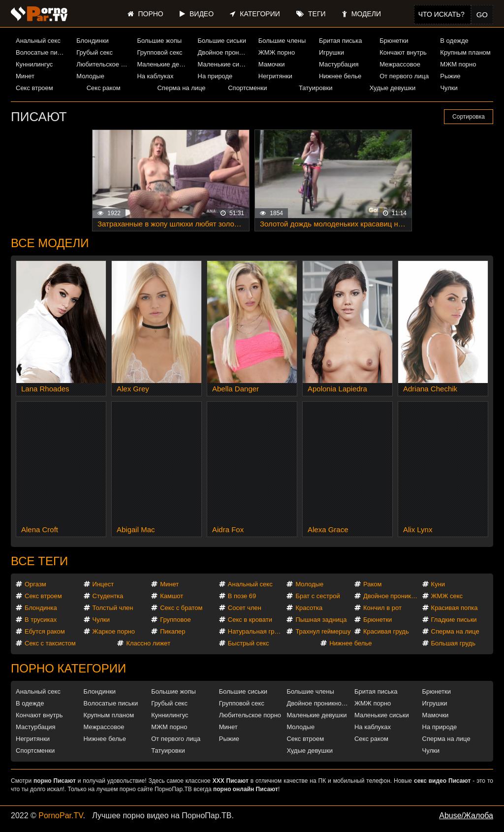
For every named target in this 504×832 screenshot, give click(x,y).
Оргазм (35, 584)
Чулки (449, 88)
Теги (311, 14)
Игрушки (331, 52)
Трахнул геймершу (323, 631)
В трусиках (41, 620)
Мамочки (272, 64)
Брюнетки (394, 41)
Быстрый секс (249, 643)
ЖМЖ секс (447, 596)
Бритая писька (341, 41)
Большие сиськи (222, 41)
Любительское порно (103, 64)
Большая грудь (453, 643)
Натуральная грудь (256, 631)
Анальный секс (38, 41)
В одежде (454, 41)
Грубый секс (94, 52)
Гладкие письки (454, 620)
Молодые (90, 76)
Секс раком (104, 88)
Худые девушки (393, 88)
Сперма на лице (181, 88)
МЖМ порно (458, 64)
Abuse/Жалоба (466, 816)
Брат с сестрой (317, 596)
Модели (362, 14)
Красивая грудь (386, 631)
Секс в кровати (250, 620)
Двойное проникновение (224, 52)
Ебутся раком (45, 631)
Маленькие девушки (163, 64)
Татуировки (315, 88)
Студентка (108, 596)
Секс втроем (34, 88)
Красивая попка (455, 608)
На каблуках (155, 76)
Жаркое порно (114, 631)
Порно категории (68, 668)
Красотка (309, 608)
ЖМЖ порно (277, 52)
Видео (197, 14)
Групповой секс (159, 52)
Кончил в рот (382, 608)
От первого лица (404, 76)
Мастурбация (339, 64)
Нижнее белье (340, 76)
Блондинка (41, 608)
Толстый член (113, 608)
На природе (215, 76)
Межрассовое (400, 64)
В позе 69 (242, 596)
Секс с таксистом (50, 643)
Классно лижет (148, 643)
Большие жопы (159, 41)
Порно (145, 14)
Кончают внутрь (403, 52)
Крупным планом (465, 52)
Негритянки (275, 76)
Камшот (172, 596)
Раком (372, 584)
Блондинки (93, 41)
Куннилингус (34, 64)
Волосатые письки (42, 52)
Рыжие (450, 76)
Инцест (103, 584)
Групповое (175, 620)
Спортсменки (247, 88)
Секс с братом (181, 608)
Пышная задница (321, 620)
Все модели (50, 243)
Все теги (39, 561)
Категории (255, 14)
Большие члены (282, 41)
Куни (438, 584)
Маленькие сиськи (224, 64)
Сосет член (245, 608)
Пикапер (173, 631)
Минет (25, 76)
